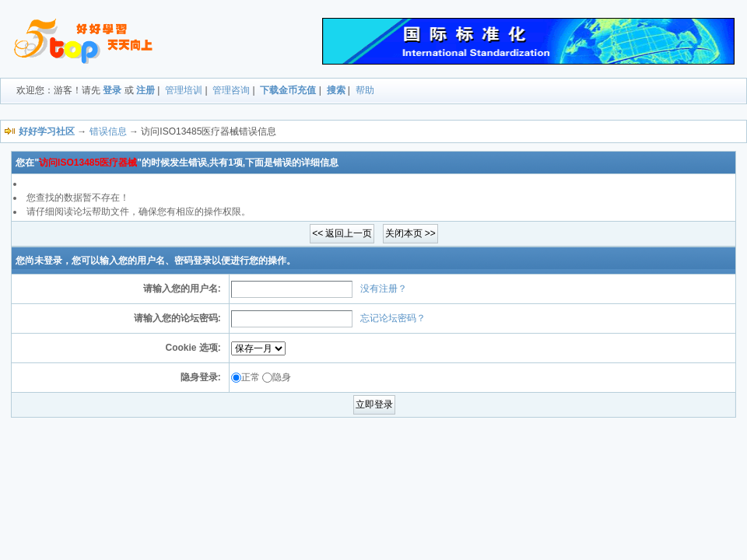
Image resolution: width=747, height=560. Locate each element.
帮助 (365, 90)
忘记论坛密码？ (393, 318)
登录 (112, 90)
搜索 (336, 90)
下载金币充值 (288, 90)
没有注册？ (384, 289)
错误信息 (108, 131)
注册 (146, 90)
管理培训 (184, 90)
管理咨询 (231, 90)
